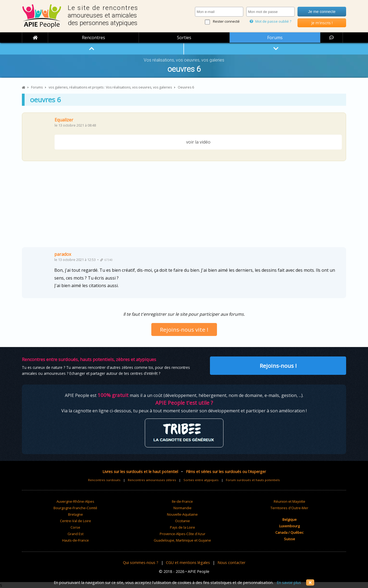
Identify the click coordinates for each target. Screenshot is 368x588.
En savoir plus (289, 582)
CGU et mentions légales (188, 562)
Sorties (184, 38)
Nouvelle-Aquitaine (182, 514)
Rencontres (93, 38)
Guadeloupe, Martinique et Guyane (182, 540)
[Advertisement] (184, 206)
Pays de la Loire (183, 527)
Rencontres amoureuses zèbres (152, 480)
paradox (63, 254)
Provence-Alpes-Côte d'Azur (183, 534)
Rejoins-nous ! (278, 366)
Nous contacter (231, 562)
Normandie (183, 508)
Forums (275, 38)
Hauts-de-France (76, 540)
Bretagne (76, 514)
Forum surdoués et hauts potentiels (253, 480)
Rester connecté (226, 21)
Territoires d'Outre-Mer (289, 508)
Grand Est (76, 534)
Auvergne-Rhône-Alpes (75, 501)
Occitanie (183, 521)
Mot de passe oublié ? (270, 21)
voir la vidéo (198, 142)
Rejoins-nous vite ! (184, 329)
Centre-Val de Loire (76, 521)
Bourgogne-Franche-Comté (75, 508)
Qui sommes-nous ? (141, 562)
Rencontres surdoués (104, 480)
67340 (106, 260)
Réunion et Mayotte (290, 501)
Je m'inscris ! (322, 23)
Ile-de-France (182, 501)
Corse (75, 527)
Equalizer (64, 120)
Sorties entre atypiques (201, 480)
